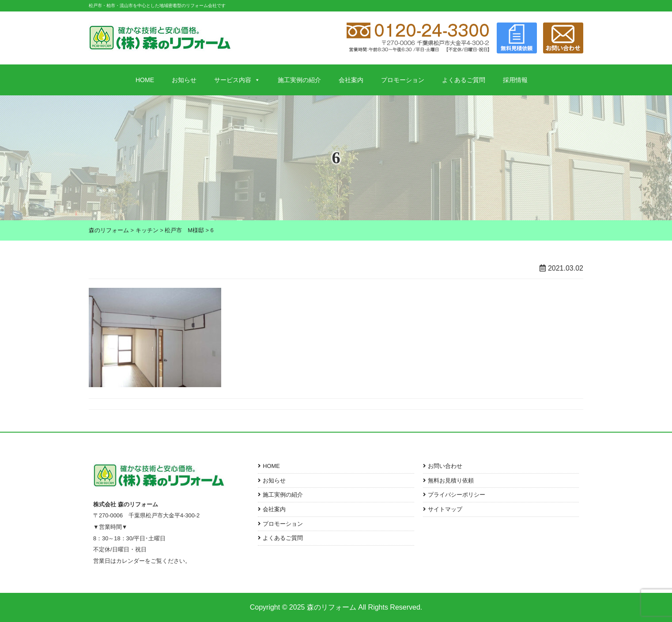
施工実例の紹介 (299, 80)
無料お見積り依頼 (451, 481)
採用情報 (515, 80)
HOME (145, 80)
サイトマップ (445, 509)
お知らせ (184, 80)
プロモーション (403, 80)
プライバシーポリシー (457, 495)
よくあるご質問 (464, 80)
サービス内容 (237, 80)
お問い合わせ (445, 466)
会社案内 (351, 80)
